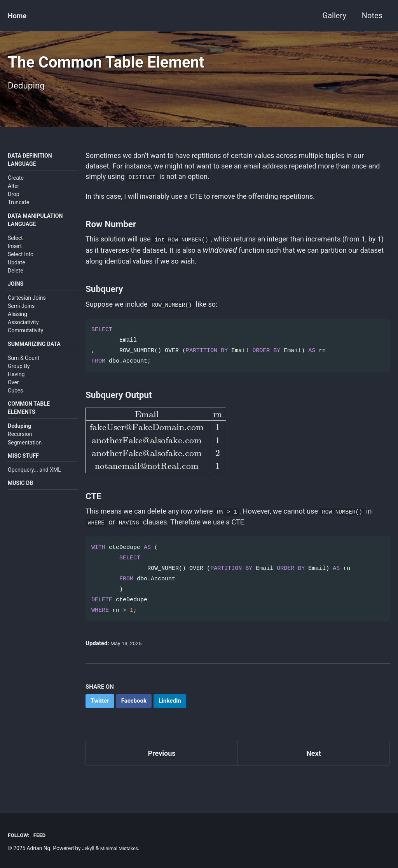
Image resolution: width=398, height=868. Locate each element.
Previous (162, 776)
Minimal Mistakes (122, 848)
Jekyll (89, 848)
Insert (15, 255)
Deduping (19, 438)
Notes (372, 16)
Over (13, 394)
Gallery (334, 16)
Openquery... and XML (34, 483)
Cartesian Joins (27, 308)
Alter (13, 194)
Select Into (21, 263)
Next (314, 776)
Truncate (18, 210)
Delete (16, 279)
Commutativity (25, 341)
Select (15, 247)
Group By (19, 377)
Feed (43, 835)
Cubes (15, 402)
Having (16, 385)
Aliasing (17, 324)
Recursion (20, 446)
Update (17, 271)
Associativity (23, 332)
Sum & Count (24, 369)
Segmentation (25, 455)
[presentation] (155, 458)
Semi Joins (21, 316)
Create (16, 186)
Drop (14, 202)
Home (18, 16)
